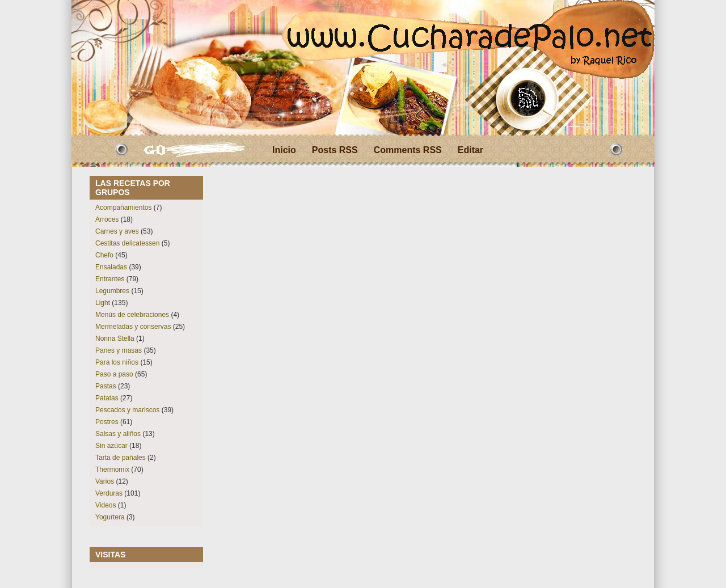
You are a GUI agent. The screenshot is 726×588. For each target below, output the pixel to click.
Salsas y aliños (118, 434)
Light (103, 303)
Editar (470, 150)
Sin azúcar (111, 446)
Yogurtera (110, 517)
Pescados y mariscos (127, 410)
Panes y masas (119, 350)
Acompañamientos (123, 208)
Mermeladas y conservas (133, 327)
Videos (105, 505)
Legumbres (112, 291)
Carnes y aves (117, 231)
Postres (107, 422)
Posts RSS (335, 150)
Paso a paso (114, 374)
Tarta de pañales (121, 458)
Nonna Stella (115, 339)
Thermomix (112, 469)
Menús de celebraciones (132, 315)
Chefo (104, 255)
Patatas (107, 398)
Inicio (284, 150)
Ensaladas (111, 267)
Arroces (107, 219)
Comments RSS (408, 150)
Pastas (106, 386)
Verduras (109, 493)
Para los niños (117, 362)
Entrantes (110, 279)
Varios (105, 481)
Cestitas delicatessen (127, 243)
